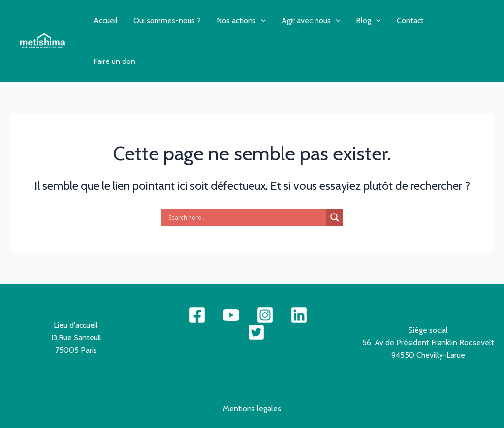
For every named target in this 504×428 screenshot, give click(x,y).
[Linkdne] (299, 315)
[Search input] (246, 217)
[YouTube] (231, 315)
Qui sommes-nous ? (167, 20)
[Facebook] (197, 315)
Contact (410, 20)
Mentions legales (252, 409)
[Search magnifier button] (335, 217)
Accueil (106, 20)
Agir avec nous (311, 20)
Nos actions (241, 20)
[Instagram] (265, 315)
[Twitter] (256, 332)
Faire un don (114, 61)
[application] (261, 20)
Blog (368, 20)
